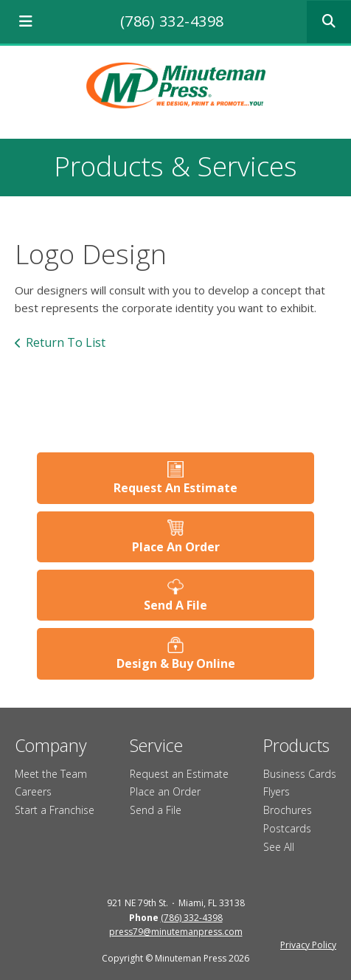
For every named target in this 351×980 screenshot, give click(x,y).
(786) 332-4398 (172, 21)
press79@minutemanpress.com (176, 932)
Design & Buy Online (176, 663)
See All (279, 847)
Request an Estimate (179, 774)
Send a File (156, 810)
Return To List (66, 342)
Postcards (287, 828)
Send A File (175, 605)
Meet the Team (51, 774)
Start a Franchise (55, 810)
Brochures (288, 810)
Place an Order (165, 791)
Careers (33, 791)
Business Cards (300, 774)
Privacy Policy (308, 945)
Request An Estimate (175, 488)
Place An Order (176, 547)
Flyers (277, 791)
